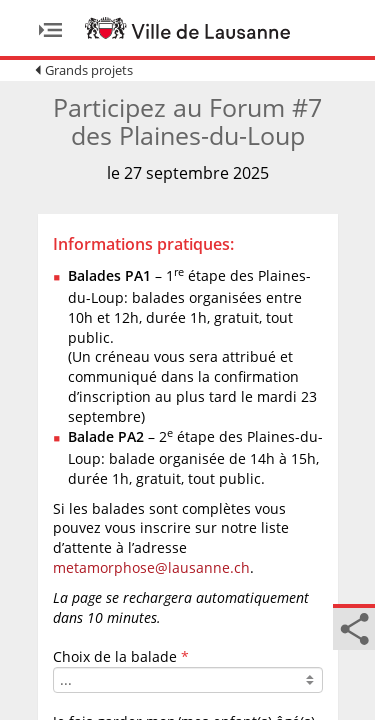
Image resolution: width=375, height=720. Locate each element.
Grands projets (89, 70)
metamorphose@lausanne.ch (151, 567)
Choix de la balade (115, 656)
